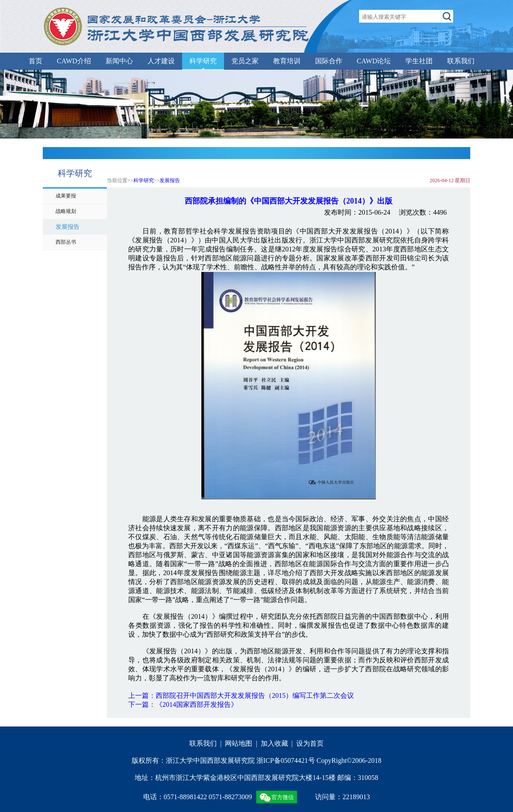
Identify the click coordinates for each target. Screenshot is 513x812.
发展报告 (170, 180)
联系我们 (461, 61)
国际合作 (329, 61)
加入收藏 (274, 743)
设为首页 (310, 743)
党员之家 (245, 61)
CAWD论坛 (374, 61)
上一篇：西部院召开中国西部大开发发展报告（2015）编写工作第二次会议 (241, 695)
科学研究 (203, 61)
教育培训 (287, 61)
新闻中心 (119, 61)
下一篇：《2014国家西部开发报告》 (183, 704)
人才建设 (161, 61)
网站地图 (239, 743)
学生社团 (419, 61)
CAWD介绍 (74, 61)
